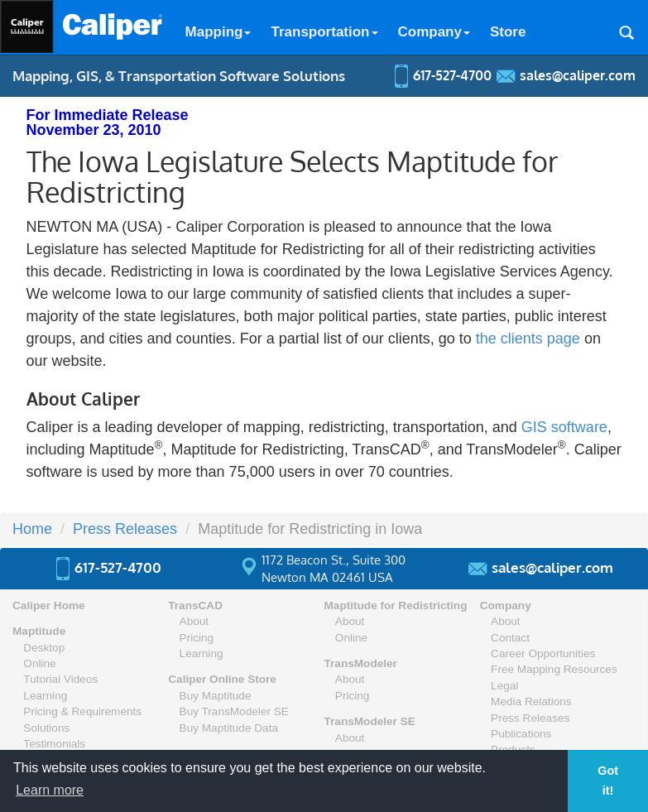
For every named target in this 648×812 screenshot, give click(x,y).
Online (39, 663)
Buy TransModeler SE (234, 711)
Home (32, 529)
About (194, 621)
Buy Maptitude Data (229, 728)
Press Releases (125, 529)
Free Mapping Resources (554, 669)
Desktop (44, 648)
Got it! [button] (608, 781)
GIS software (564, 427)
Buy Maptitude (216, 696)
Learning (45, 696)
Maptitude (39, 631)
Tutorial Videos (60, 679)
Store (508, 32)
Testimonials (54, 744)
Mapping (218, 32)
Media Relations (531, 701)
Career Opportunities (543, 653)
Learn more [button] (50, 790)
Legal (504, 686)
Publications (521, 734)
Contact (510, 638)
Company (434, 32)
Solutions (46, 728)
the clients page (528, 339)
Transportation (324, 32)
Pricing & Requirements (82, 711)
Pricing (197, 638)
